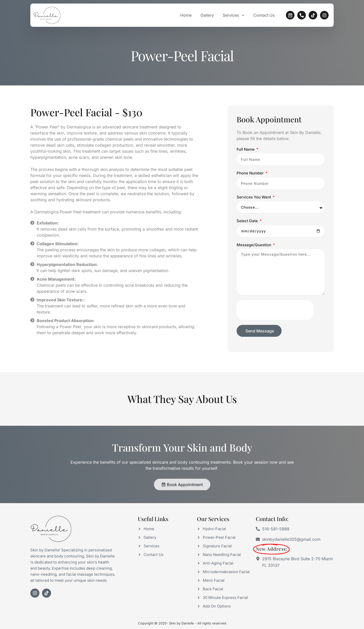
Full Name (246, 160)
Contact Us (264, 15)
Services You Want (254, 208)
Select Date (248, 232)
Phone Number (251, 184)
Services (234, 15)
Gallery (207, 15)
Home (186, 15)
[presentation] (275, 321)
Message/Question (254, 256)
